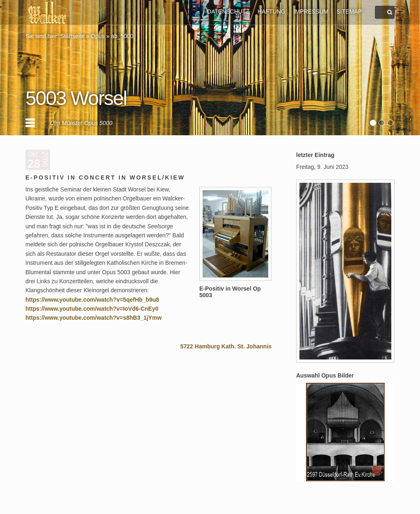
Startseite (72, 36)
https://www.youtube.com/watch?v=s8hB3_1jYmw (94, 318)
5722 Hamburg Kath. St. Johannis (226, 346)
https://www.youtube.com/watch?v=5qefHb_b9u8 (92, 300)
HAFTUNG (272, 11)
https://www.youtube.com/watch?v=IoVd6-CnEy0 (92, 309)
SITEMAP (349, 11)
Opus (98, 36)
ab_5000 (122, 36)
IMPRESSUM (311, 11)
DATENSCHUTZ (228, 11)
